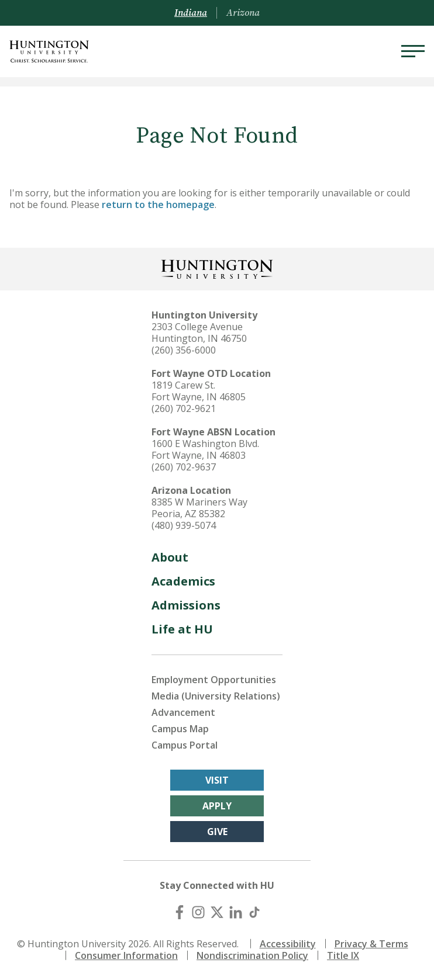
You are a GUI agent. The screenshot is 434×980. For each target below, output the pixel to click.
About (170, 557)
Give (217, 832)
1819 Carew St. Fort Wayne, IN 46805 (199, 391)
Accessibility (288, 944)
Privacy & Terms (371, 944)
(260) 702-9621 (184, 408)
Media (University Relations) (216, 696)
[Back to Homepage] (217, 268)
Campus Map (180, 729)
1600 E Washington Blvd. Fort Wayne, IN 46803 (205, 449)
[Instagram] (198, 912)
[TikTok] (254, 912)
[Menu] (413, 51)
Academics (183, 581)
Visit (217, 780)
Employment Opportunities (214, 680)
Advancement (183, 712)
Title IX (343, 955)
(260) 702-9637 (184, 467)
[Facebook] (180, 912)
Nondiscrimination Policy (252, 955)
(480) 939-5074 (184, 525)
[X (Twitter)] (217, 912)
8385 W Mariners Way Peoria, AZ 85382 (199, 508)
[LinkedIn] (236, 912)
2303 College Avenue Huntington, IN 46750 (199, 333)
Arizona (243, 13)
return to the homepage (158, 205)
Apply (217, 806)
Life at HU (182, 629)
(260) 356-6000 (184, 350)
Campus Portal (185, 745)
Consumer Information (126, 955)
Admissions (186, 605)
